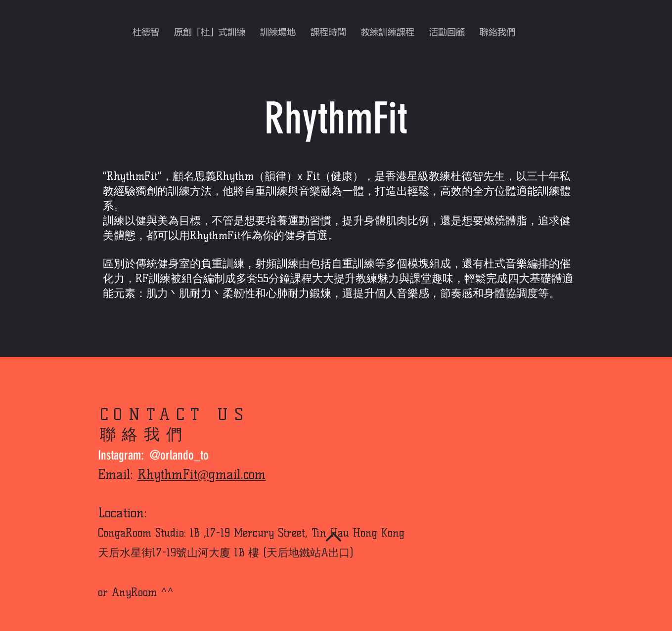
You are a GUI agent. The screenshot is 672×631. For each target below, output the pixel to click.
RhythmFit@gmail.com (202, 474)
